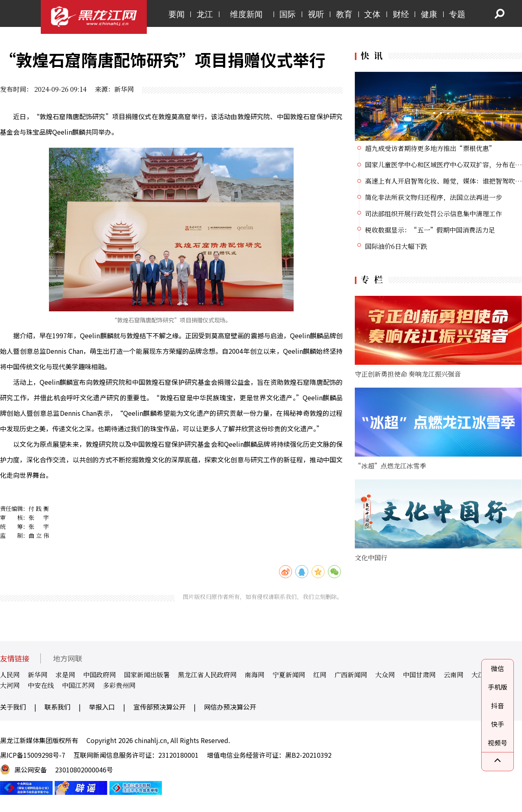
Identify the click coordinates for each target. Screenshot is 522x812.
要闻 (177, 14)
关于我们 (13, 707)
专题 (457, 14)
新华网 (38, 675)
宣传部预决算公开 (159, 707)
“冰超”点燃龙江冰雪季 (390, 466)
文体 (372, 14)
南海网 (254, 675)
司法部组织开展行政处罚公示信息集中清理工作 (434, 214)
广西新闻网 (351, 675)
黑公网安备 (31, 770)
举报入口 (102, 707)
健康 (429, 14)
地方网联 (68, 658)
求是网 (65, 675)
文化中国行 (371, 558)
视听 (316, 14)
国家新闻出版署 (147, 675)
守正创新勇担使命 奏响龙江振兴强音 (408, 374)
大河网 (10, 685)
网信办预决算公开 (230, 707)
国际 (288, 14)
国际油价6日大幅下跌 (396, 246)
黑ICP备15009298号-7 (33, 755)
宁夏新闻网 (289, 675)
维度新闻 (246, 14)
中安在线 (41, 685)
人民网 (10, 675)
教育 (344, 14)
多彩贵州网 (119, 685)
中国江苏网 (78, 685)
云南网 (453, 675)
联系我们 (58, 707)
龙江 (205, 14)
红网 (320, 675)
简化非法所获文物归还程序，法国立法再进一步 (434, 197)
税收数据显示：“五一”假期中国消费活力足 (430, 230)
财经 (401, 14)
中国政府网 (100, 675)
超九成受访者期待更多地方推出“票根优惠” (430, 148)
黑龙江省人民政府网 (207, 675)
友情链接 (15, 658)
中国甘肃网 (419, 675)
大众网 (385, 675)
